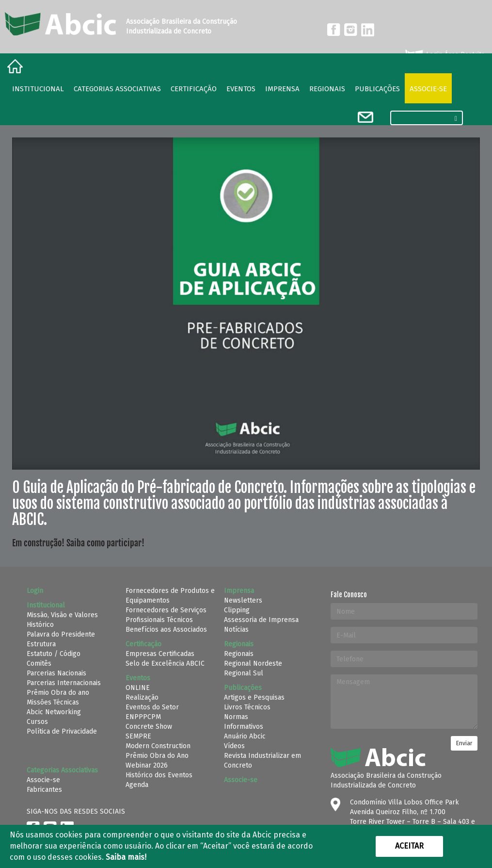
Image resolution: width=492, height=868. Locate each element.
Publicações (377, 89)
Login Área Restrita (444, 55)
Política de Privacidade (62, 731)
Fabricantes (44, 790)
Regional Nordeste (253, 663)
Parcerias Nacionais (56, 673)
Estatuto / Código (54, 654)
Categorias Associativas (117, 89)
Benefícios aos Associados (166, 630)
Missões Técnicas (53, 702)
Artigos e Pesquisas (254, 697)
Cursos (37, 722)
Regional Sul (244, 673)
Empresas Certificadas (160, 654)
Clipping (237, 610)
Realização (142, 697)
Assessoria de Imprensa (261, 620)
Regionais (239, 654)
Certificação (194, 89)
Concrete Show (149, 727)
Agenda (137, 785)
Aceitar (409, 846)
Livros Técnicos (247, 707)
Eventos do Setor (152, 707)
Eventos (241, 89)
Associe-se (428, 89)
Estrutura (41, 644)
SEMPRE (138, 736)
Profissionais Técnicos (159, 620)
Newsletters (243, 600)
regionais (327, 89)
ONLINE (138, 688)
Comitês (39, 663)
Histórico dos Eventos (159, 775)
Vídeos (234, 746)
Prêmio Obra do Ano (157, 756)
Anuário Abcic (245, 736)
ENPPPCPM (143, 717)
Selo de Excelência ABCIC (165, 663)
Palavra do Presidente (61, 634)
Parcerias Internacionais (64, 683)
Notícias (236, 630)
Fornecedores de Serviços (166, 610)
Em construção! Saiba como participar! (78, 543)
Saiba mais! (126, 857)
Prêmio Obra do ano (58, 693)
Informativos (244, 727)
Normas (236, 717)
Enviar (464, 743)
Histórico (40, 625)
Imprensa (282, 89)
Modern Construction (158, 746)
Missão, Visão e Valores (62, 615)
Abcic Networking (54, 712)
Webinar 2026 (147, 765)
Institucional (38, 89)
